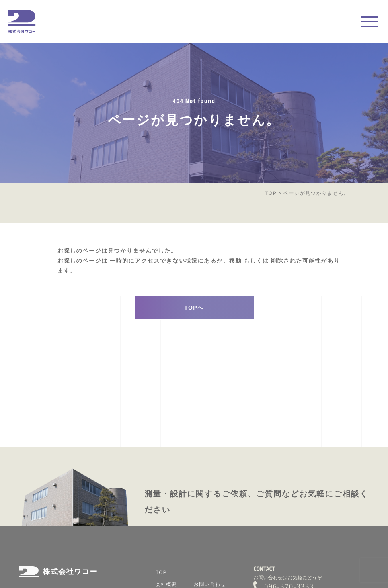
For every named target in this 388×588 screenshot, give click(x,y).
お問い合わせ (210, 584)
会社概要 (166, 584)
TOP (271, 193)
